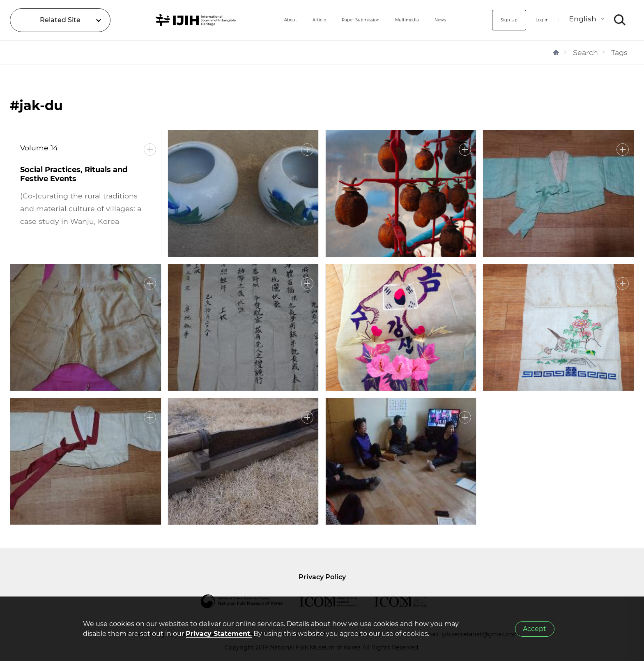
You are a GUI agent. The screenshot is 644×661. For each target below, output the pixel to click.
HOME (556, 52)
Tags (619, 52)
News (443, 20)
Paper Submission (335, 20)
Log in (537, 20)
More (150, 150)
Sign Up (495, 20)
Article (279, 20)
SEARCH (620, 20)
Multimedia (400, 20)
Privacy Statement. (219, 634)
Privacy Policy (322, 577)
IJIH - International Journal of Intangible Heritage (171, 20)
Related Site (60, 20)
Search (585, 52)
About (243, 20)
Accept (535, 629)
